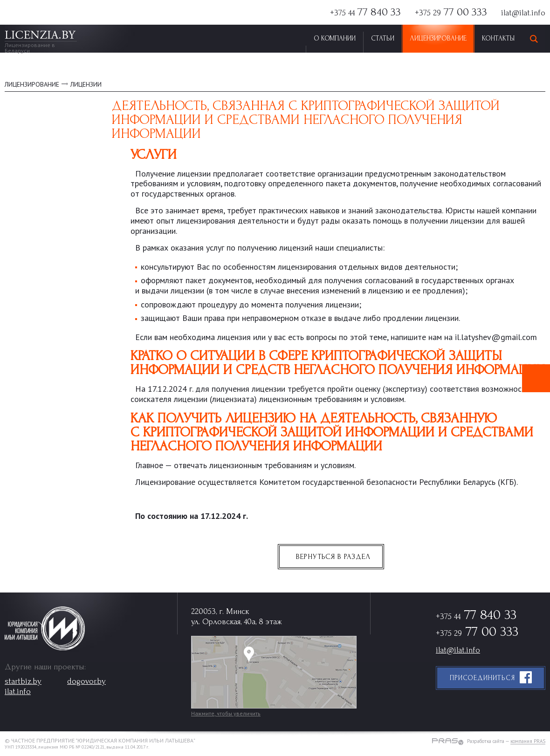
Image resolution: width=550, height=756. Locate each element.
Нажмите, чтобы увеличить (226, 713)
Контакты (498, 38)
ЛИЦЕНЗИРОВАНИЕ (32, 84)
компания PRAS (528, 742)
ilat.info (18, 691)
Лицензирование (438, 38)
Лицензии (86, 84)
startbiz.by (23, 681)
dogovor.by (86, 681)
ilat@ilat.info (523, 13)
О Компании (335, 38)
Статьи (383, 38)
